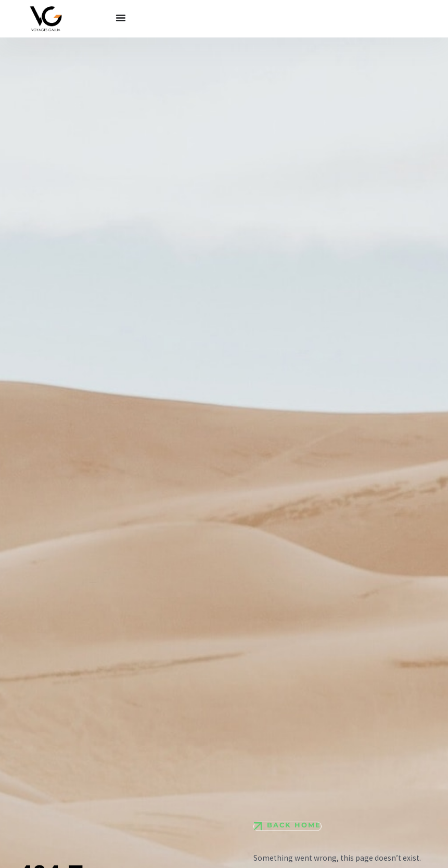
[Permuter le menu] (121, 18)
